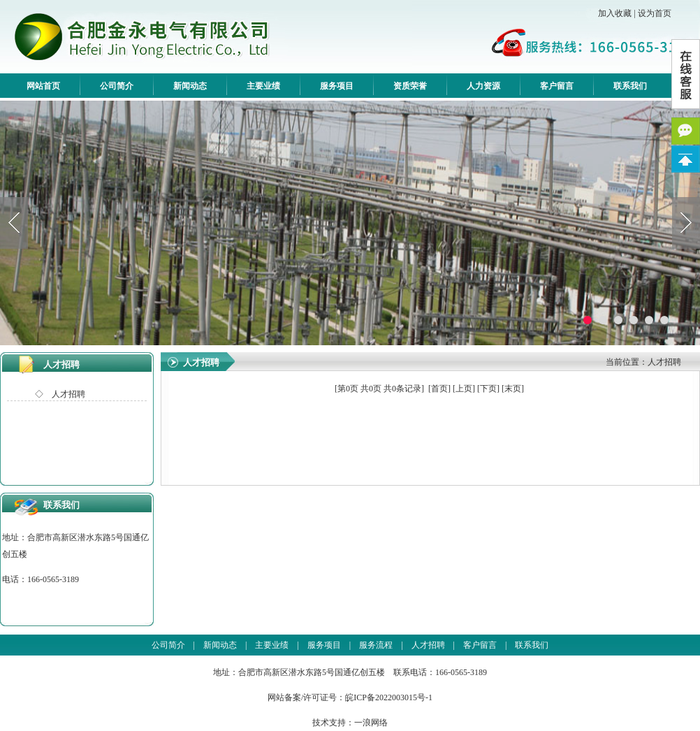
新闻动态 (190, 86)
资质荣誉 (410, 86)
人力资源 (483, 86)
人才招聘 (61, 364)
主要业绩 (263, 86)
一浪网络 (371, 723)
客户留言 (557, 86)
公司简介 (117, 86)
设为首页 (655, 13)
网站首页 (43, 86)
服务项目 (337, 86)
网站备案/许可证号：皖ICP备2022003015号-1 (350, 697)
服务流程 (376, 645)
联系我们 (630, 86)
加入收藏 (615, 13)
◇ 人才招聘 (60, 394)
